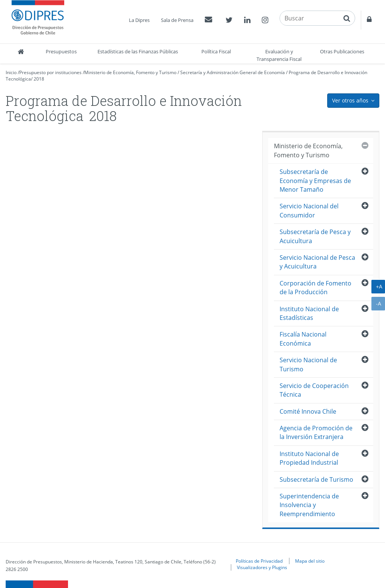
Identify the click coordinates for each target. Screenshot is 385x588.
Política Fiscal (216, 51)
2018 (39, 79)
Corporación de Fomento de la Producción (315, 288)
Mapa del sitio (310, 561)
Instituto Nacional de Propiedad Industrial (309, 458)
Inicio (11, 72)
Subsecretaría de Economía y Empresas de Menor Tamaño (315, 181)
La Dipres (139, 20)
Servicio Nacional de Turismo (308, 364)
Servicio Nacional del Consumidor (309, 210)
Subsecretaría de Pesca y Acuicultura (315, 236)
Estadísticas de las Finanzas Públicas (138, 51)
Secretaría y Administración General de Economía (233, 72)
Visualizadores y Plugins (262, 567)
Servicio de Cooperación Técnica (314, 390)
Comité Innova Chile (308, 411)
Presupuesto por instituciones (50, 72)
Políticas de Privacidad (259, 561)
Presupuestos (61, 51)
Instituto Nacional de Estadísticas (309, 313)
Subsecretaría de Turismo (316, 479)
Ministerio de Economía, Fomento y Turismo (130, 72)
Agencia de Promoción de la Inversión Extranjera (316, 432)
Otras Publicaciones (342, 51)
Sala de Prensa (177, 20)
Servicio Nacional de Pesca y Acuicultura (317, 262)
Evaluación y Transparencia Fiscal (279, 55)
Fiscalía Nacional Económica (303, 339)
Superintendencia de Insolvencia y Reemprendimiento (309, 505)
